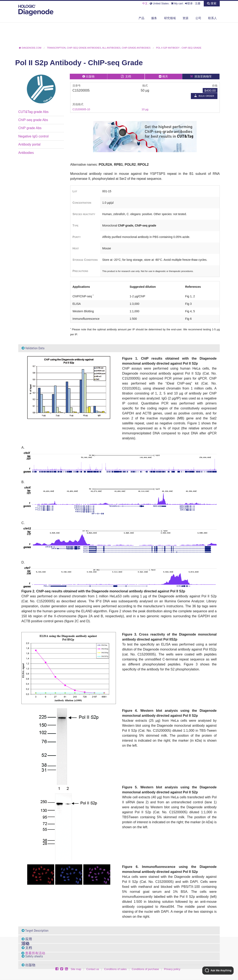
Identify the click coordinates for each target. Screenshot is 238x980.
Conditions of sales (115, 969)
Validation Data (33, 348)
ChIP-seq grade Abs (33, 120)
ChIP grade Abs (30, 128)
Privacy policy (172, 969)
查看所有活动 (35, 953)
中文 (145, 3)
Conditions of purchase (145, 969)
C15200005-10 (81, 109)
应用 (27, 939)
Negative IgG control (33, 136)
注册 (198, 3)
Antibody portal (29, 144)
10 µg (145, 109)
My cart (177, 3)
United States (159, 3)
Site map (76, 969)
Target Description (35, 930)
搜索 (212, 3)
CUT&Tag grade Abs (33, 112)
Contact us (93, 969)
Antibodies (26, 153)
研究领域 (170, 18)
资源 (185, 18)
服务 (154, 18)
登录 (189, 3)
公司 (198, 18)
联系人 (212, 18)
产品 (141, 18)
